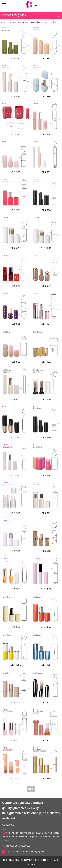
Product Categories (31, 22)
